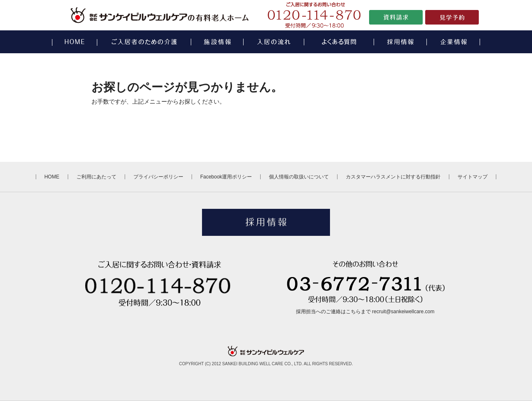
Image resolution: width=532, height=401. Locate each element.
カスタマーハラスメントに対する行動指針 (393, 177)
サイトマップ (473, 177)
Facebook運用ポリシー (226, 177)
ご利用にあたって (96, 177)
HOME (52, 177)
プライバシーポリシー (158, 177)
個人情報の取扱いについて (299, 177)
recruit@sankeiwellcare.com (403, 312)
